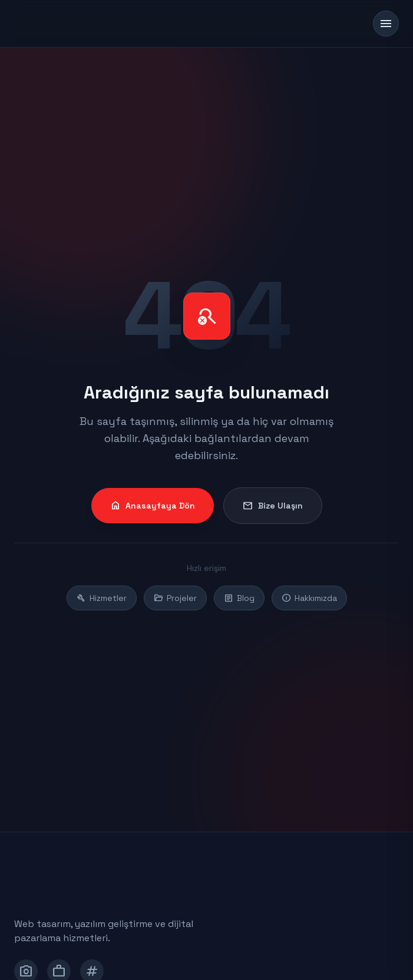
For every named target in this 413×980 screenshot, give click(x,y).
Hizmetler (102, 598)
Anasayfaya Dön (153, 506)
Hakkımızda (309, 598)
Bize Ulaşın (273, 506)
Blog (239, 598)
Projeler (175, 598)
